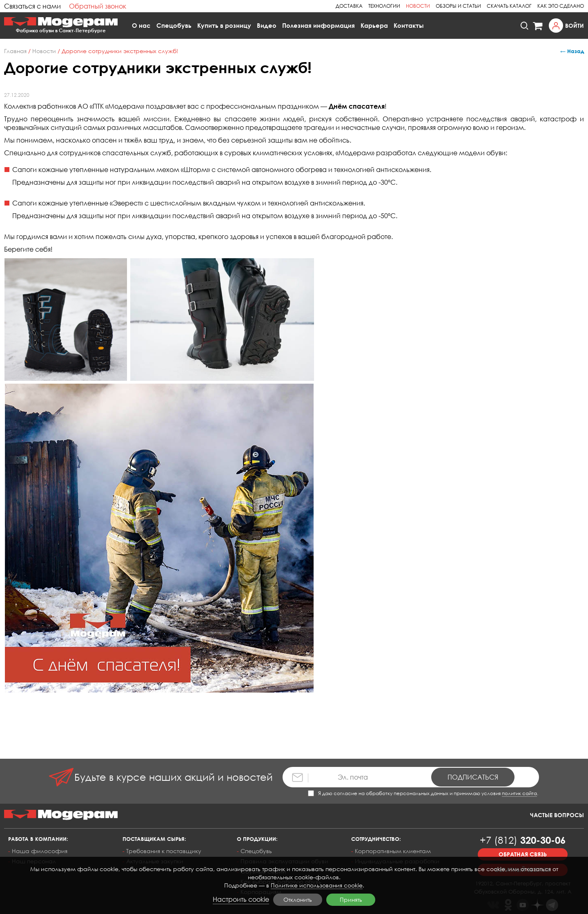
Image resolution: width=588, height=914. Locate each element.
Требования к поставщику (164, 851)
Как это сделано (561, 6)
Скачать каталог (509, 6)
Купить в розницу (224, 25)
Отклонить (298, 899)
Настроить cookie (241, 899)
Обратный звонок (98, 6)
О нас (141, 25)
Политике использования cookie (317, 885)
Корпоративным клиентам (393, 851)
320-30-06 (523, 840)
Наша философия (40, 851)
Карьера (374, 25)
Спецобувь (174, 25)
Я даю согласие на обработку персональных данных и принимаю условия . (423, 793)
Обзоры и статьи (458, 6)
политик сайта (519, 793)
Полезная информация (318, 25)
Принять (351, 899)
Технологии (384, 6)
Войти (575, 26)
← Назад (572, 51)
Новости (418, 6)
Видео (267, 25)
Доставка (349, 6)
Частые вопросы (557, 815)
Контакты (409, 25)
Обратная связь (523, 854)
